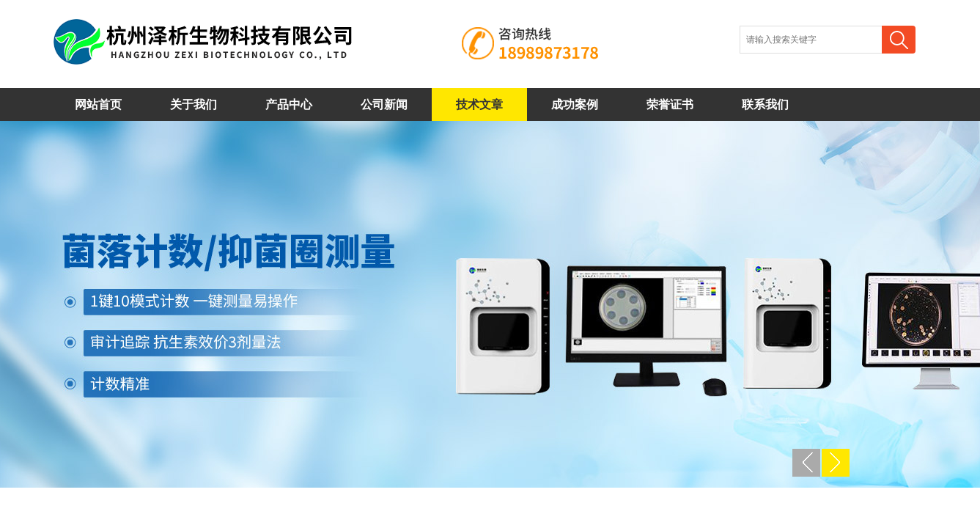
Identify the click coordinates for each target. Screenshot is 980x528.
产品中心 (289, 104)
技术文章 (479, 104)
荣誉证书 (670, 104)
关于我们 (194, 104)
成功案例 (575, 104)
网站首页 (98, 104)
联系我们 (765, 104)
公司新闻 (384, 104)
